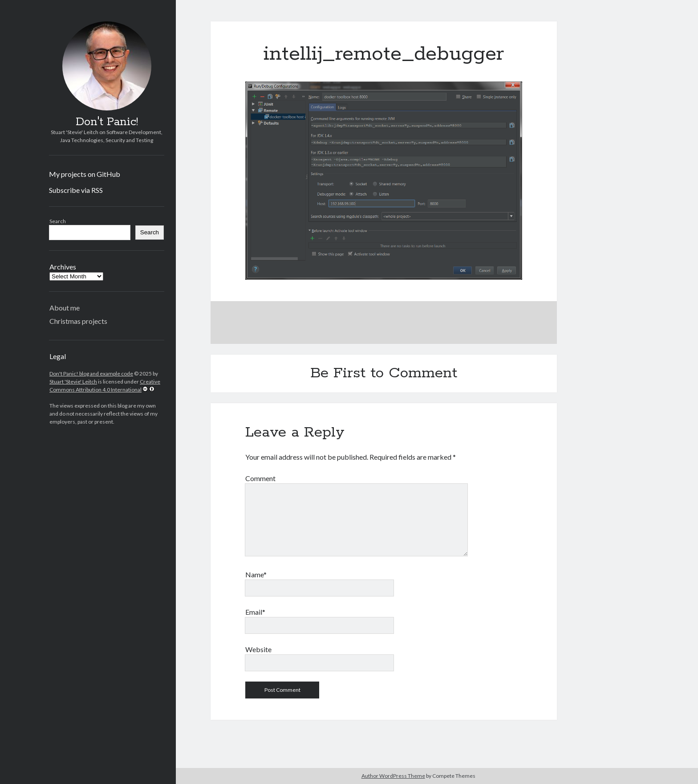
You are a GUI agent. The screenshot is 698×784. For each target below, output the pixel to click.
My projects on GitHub (85, 174)
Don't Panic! (107, 122)
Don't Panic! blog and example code (91, 374)
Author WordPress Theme (393, 776)
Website (258, 649)
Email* (255, 612)
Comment (260, 478)
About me (65, 308)
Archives (63, 267)
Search (58, 221)
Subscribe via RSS (76, 190)
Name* (256, 574)
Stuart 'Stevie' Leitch (73, 382)
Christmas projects (78, 321)
